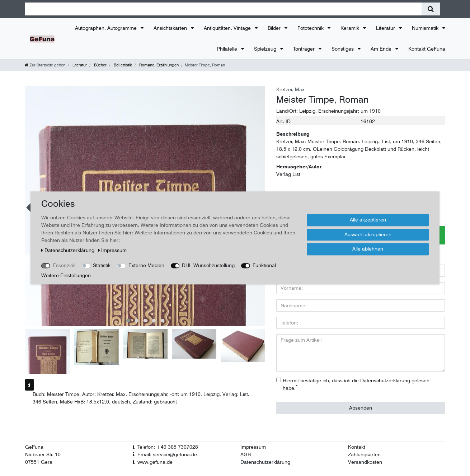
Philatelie (228, 49)
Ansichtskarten (171, 28)
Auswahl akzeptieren (368, 234)
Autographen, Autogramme (107, 28)
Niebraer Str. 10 (43, 454)
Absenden (361, 408)
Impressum (253, 447)
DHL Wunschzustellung (208, 265)
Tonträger (305, 49)
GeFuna (34, 447)
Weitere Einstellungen (66, 275)
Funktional (264, 265)
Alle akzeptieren (368, 220)
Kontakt (357, 447)
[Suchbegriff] (223, 9)
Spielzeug (266, 49)
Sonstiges (343, 49)
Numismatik (426, 28)
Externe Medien (146, 265)
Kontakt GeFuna (427, 49)
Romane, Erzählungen (158, 65)
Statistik (102, 265)
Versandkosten (365, 462)
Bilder (275, 28)
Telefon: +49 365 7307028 (168, 447)
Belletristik (122, 65)
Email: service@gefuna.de (167, 454)
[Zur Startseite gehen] (45, 65)
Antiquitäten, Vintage (228, 28)
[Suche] (431, 9)
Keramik (351, 28)
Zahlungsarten (364, 454)
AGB (246, 454)
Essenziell (64, 265)
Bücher (100, 65)
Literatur (386, 28)
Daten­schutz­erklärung (69, 250)
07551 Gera (39, 462)
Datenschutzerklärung (265, 462)
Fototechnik (311, 28)
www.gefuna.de (155, 462)
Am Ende (382, 49)
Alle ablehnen (368, 249)
